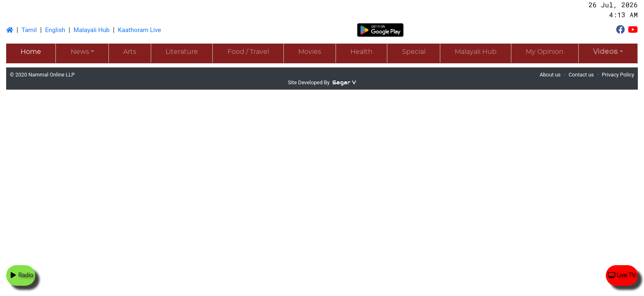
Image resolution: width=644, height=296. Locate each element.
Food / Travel (248, 52)
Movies (310, 52)
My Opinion (545, 52)
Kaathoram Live (139, 30)
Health (361, 52)
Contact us (581, 75)
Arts (130, 52)
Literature (182, 52)
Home (31, 52)
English (55, 30)
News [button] (80, 52)
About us (550, 75)
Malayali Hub (92, 30)
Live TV (622, 275)
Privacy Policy (618, 75)
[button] (608, 53)
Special (414, 52)
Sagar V (344, 82)
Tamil (29, 30)
